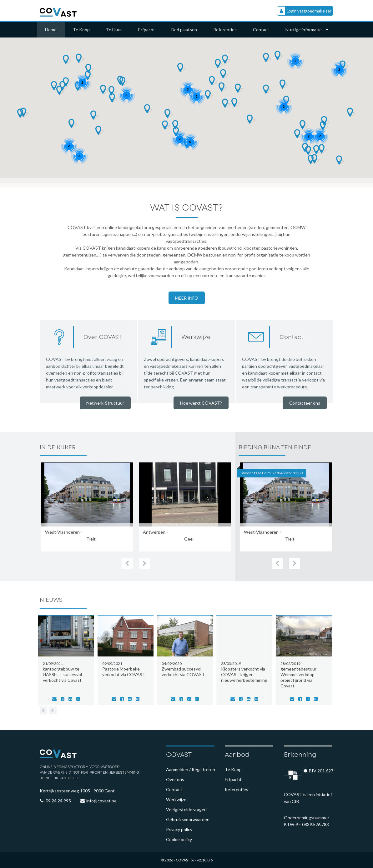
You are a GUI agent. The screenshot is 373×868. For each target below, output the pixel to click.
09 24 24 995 (58, 801)
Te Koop (81, 30)
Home (51, 30)
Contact (261, 30)
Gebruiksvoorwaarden (188, 819)
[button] (219, 64)
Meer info (187, 298)
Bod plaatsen (184, 30)
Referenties (225, 30)
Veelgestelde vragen (186, 809)
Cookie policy (179, 839)
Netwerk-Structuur (105, 403)
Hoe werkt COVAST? (201, 403)
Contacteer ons (305, 403)
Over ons (175, 779)
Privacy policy (179, 829)
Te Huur (114, 30)
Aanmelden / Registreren (191, 769)
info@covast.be (101, 801)
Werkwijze (176, 799)
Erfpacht (147, 30)
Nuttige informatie (307, 30)
